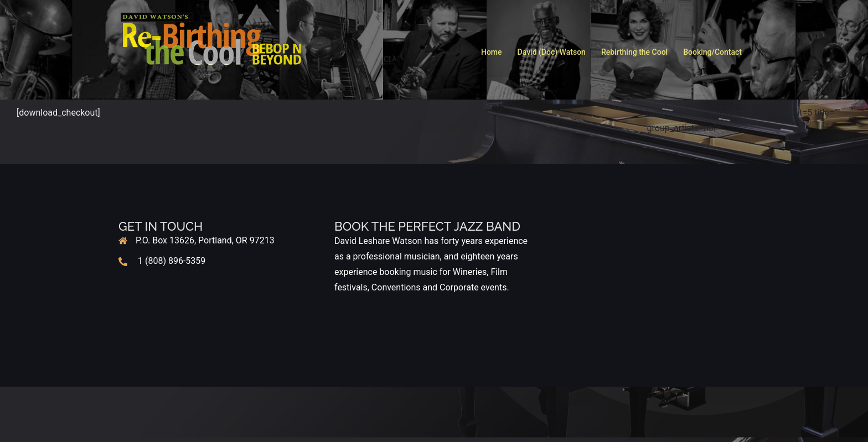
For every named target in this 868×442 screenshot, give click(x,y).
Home (492, 52)
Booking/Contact (712, 52)
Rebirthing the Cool (634, 52)
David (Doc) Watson (552, 52)
